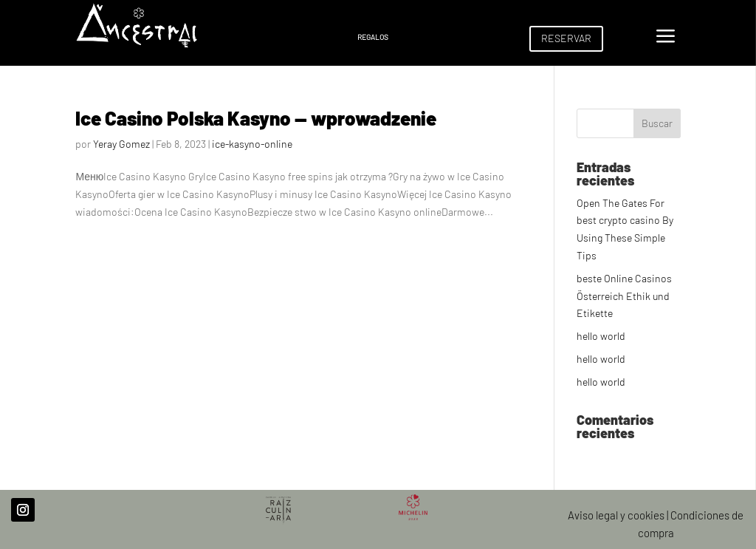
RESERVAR (566, 38)
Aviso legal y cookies (616, 515)
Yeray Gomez (121, 144)
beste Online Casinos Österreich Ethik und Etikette (624, 296)
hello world (601, 336)
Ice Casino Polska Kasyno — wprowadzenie (256, 118)
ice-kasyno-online (252, 144)
